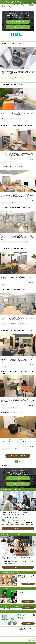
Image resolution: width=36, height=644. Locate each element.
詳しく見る (18, 508)
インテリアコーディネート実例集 (9, 613)
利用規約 (9, 634)
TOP (3, 609)
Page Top (32, 620)
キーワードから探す (6, 445)
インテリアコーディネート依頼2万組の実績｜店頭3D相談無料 (26, 608)
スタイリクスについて (9, 630)
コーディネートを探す (17, 435)
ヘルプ (27, 630)
